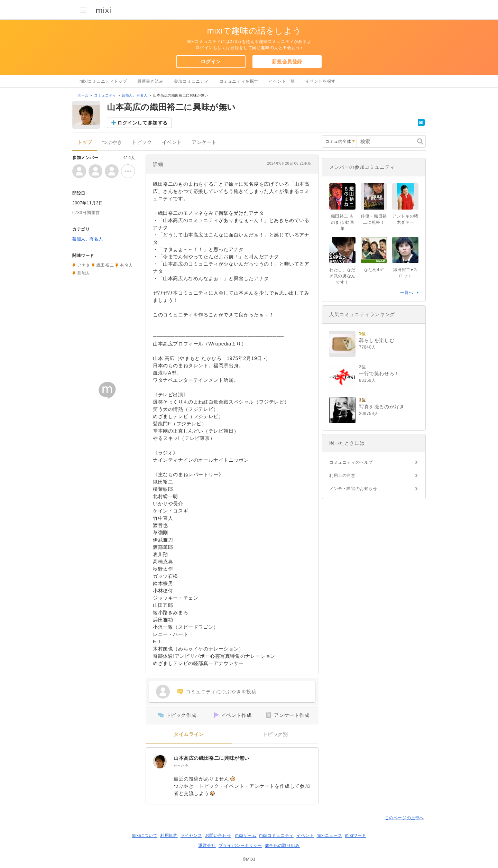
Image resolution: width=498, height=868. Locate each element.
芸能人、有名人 (135, 95)
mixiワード (356, 835)
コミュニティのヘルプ (351, 462)
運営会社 (207, 846)
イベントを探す (321, 81)
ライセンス (191, 835)
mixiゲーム (246, 835)
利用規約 (169, 835)
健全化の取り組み (282, 846)
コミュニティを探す (239, 81)
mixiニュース (329, 835)
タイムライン (189, 734)
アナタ (84, 265)
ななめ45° (374, 270)
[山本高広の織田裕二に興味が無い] (160, 761)
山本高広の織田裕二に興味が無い (211, 758)
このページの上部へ (404, 818)
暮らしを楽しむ (377, 340)
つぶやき (112, 142)
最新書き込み (150, 81)
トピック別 (275, 734)
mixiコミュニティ (276, 835)
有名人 (127, 265)
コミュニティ (105, 95)
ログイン (211, 62)
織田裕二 (105, 265)
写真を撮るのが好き (382, 407)
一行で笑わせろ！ (379, 373)
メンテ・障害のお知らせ (353, 489)
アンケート (204, 142)
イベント (172, 142)
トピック (142, 142)
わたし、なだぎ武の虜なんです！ (342, 276)
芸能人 (84, 273)
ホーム (83, 95)
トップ (85, 142)
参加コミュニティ (191, 81)
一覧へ (407, 293)
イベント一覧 (282, 81)
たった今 (181, 765)
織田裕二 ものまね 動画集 (343, 222)
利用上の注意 (342, 475)
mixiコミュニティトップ (103, 81)
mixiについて (145, 835)
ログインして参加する (142, 123)
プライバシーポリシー (240, 846)
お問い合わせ (218, 835)
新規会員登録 (287, 62)
